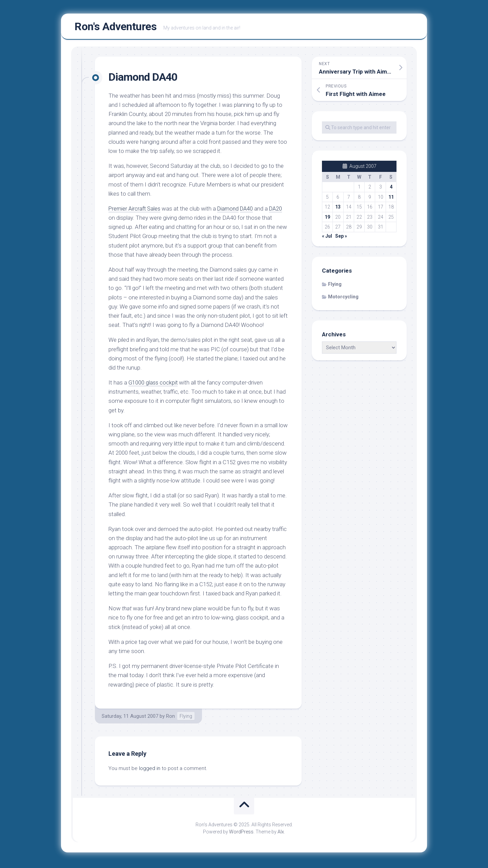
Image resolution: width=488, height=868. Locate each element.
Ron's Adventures (116, 27)
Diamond (231, 211)
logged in (150, 770)
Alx (281, 834)
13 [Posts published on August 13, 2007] (338, 209)
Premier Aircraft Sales (136, 211)
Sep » (341, 238)
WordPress (241, 834)
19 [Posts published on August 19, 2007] (327, 219)
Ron (170, 718)
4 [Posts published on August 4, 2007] (391, 189)
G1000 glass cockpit (154, 384)
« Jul (327, 238)
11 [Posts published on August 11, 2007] (391, 199)
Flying (186, 718)
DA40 (251, 211)
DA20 (281, 211)
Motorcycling (343, 299)
